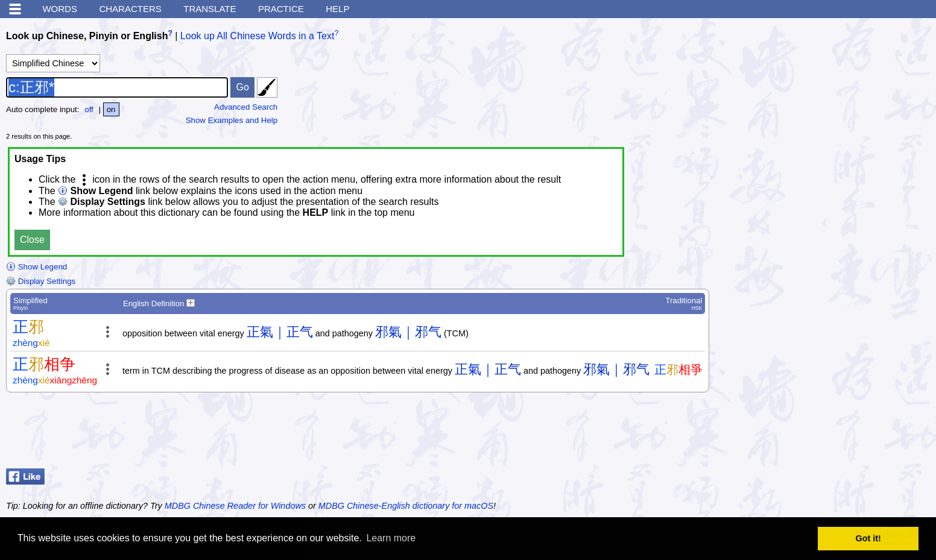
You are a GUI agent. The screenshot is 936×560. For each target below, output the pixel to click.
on (111, 109)
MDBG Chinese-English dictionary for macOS (406, 506)
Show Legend (36, 267)
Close (32, 240)
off (89, 109)
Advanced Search (246, 107)
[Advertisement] (833, 433)
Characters (130, 9)
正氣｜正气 (280, 332)
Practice (281, 9)
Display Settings (41, 281)
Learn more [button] (391, 538)
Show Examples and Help (232, 120)
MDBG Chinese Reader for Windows (235, 506)
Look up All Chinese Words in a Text (258, 36)
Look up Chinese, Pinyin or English (87, 36)
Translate (210, 9)
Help (337, 9)
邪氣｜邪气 (408, 332)
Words (60, 9)
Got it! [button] (868, 538)
